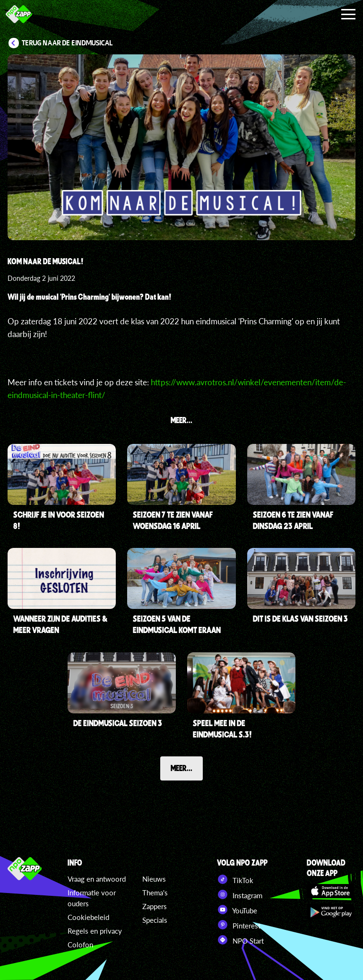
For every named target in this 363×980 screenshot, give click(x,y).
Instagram (240, 894)
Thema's (155, 893)
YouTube (237, 910)
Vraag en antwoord (97, 879)
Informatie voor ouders (92, 898)
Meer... (181, 768)
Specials (155, 920)
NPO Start (240, 940)
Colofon (80, 945)
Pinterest (239, 925)
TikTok (235, 879)
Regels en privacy (95, 931)
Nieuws (154, 879)
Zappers (155, 906)
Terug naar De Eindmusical (67, 43)
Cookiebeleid (88, 917)
